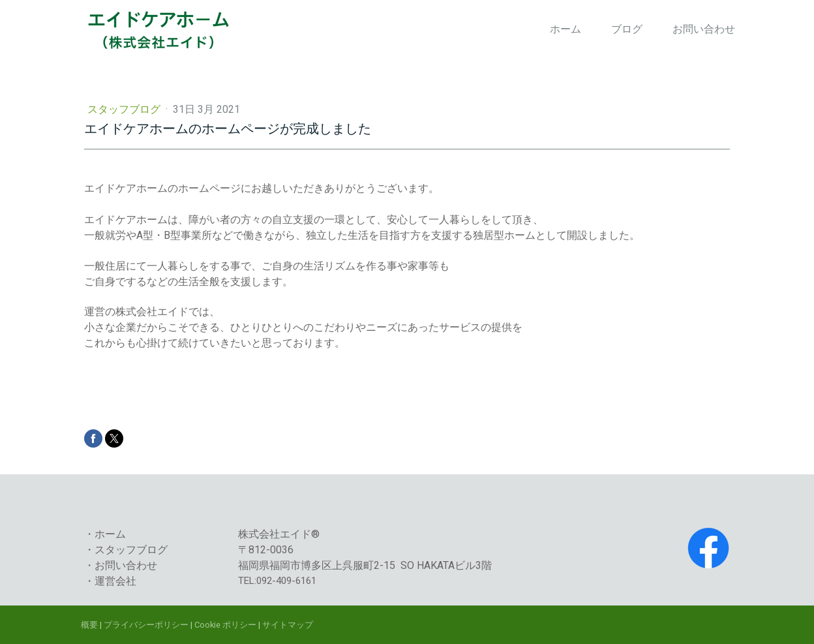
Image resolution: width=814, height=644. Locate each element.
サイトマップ (288, 625)
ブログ (627, 29)
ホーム (565, 29)
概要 (89, 625)
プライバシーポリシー (146, 625)
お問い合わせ (704, 29)
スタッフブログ (125, 109)
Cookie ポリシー (225, 625)
